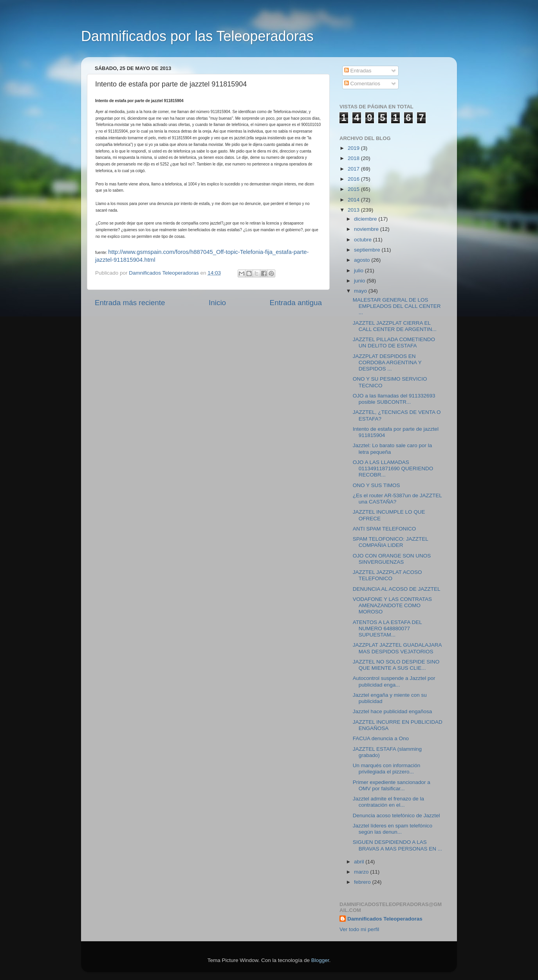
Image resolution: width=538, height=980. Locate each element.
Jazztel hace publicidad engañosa (393, 711)
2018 (354, 158)
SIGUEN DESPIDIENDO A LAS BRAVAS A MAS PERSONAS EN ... (397, 845)
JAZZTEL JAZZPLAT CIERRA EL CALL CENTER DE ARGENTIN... (395, 326)
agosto (363, 260)
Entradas (358, 71)
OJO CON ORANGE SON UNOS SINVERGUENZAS (392, 559)
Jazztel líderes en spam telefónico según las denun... (393, 829)
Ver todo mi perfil (359, 929)
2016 (354, 179)
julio (359, 271)
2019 (354, 148)
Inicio (217, 303)
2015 (354, 189)
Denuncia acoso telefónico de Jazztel (396, 815)
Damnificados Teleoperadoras (385, 919)
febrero (363, 882)
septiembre (368, 250)
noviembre (367, 229)
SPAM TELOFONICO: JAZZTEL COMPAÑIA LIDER (391, 542)
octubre (364, 240)
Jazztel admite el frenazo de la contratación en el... (388, 802)
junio (360, 281)
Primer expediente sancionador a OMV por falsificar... (392, 785)
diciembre (366, 219)
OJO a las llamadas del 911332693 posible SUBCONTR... (394, 399)
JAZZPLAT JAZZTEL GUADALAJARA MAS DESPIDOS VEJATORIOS (397, 648)
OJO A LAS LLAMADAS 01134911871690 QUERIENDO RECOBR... (393, 468)
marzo (362, 872)
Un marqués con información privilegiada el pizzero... (387, 769)
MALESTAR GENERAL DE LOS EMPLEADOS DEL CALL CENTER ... (397, 306)
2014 (354, 200)
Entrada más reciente (130, 303)
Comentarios (362, 84)
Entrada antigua (296, 303)
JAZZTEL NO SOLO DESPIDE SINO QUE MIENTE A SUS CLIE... (396, 665)
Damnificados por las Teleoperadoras (197, 36)
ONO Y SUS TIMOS (376, 485)
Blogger (320, 960)
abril (360, 862)
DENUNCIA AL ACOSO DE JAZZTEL (397, 589)
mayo (361, 291)
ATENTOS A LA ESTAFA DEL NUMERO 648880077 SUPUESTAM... (387, 628)
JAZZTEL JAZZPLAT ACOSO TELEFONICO (387, 575)
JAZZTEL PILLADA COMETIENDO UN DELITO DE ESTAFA (394, 343)
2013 (354, 210)
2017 (354, 169)
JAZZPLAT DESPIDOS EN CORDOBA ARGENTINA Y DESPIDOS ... (387, 362)
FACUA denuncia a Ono (381, 738)
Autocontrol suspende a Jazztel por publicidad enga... (394, 681)
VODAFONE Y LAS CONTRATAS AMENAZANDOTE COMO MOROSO (392, 605)
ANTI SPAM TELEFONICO (385, 529)
